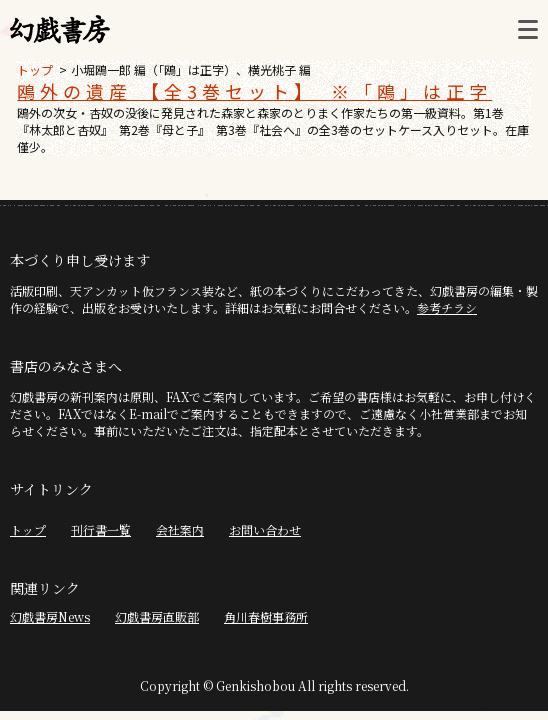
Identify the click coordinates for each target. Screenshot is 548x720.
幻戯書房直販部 (157, 616)
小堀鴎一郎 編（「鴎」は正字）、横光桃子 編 (191, 69)
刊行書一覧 (101, 529)
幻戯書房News (50, 616)
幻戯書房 (60, 30)
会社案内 (180, 529)
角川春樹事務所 (266, 616)
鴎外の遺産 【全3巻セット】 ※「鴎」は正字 (254, 91)
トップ (35, 69)
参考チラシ (447, 307)
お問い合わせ (265, 529)
